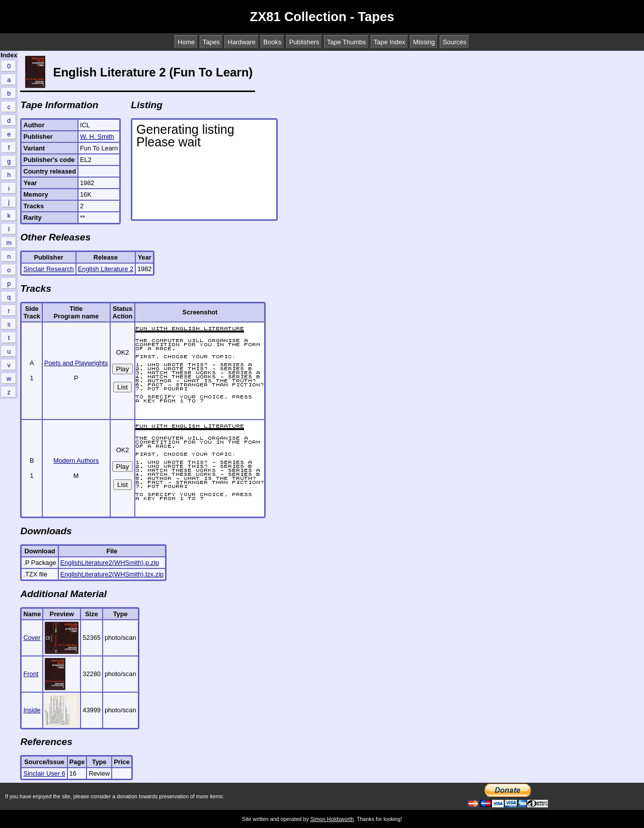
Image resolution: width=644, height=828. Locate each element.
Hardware (241, 42)
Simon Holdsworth (332, 819)
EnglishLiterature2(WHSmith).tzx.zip (112, 574)
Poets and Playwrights (76, 363)
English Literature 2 (106, 269)
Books (273, 42)
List (123, 387)
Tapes (211, 42)
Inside (32, 710)
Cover (32, 638)
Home (186, 42)
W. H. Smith (97, 137)
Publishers (304, 42)
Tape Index (390, 42)
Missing (424, 42)
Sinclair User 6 (44, 773)
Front (31, 674)
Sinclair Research (48, 269)
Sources (455, 42)
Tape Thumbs (346, 42)
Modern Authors (76, 461)
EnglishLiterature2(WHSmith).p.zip (110, 563)
